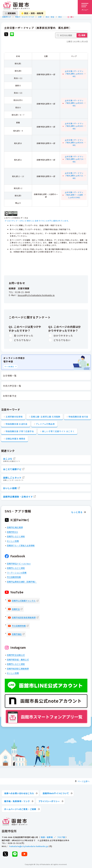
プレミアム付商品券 (45, 424)
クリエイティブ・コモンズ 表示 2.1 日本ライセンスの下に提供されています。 (37, 221)
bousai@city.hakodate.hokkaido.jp (36, 295)
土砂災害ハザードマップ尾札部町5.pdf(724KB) (74, 159)
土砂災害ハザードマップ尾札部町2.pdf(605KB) (74, 103)
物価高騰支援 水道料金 (17, 424)
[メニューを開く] (85, 7)
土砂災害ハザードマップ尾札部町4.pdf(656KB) (74, 142)
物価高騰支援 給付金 (78, 417)
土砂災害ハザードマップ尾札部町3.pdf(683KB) (74, 126)
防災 (60, 17)
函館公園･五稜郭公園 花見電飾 (46, 417)
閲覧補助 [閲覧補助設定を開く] (10, 13)
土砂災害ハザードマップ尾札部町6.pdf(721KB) (74, 176)
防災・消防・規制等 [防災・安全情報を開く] (32, 13)
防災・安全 (50, 17)
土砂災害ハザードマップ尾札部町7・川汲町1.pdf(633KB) (74, 195)
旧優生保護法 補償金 (16, 439)
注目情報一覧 (10, 376)
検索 (83, 35)
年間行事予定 (10, 396)
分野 (40, 17)
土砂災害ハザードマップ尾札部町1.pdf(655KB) (74, 74)
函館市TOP (7, 17)
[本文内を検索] (72, 35)
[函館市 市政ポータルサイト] (16, 5)
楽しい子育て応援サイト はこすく (58, 431)
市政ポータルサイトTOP (25, 17)
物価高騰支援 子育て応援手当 (20, 431)
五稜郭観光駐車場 (14, 417)
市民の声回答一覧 (12, 386)
